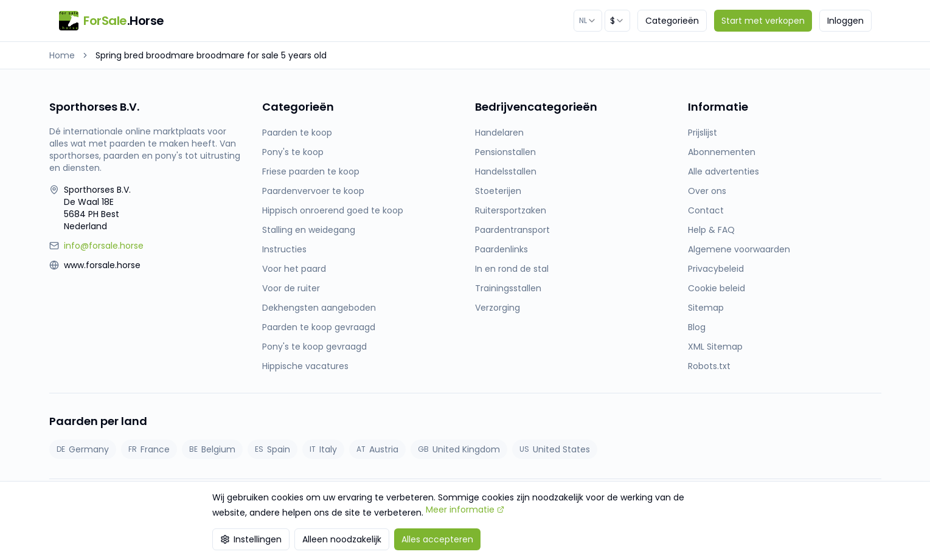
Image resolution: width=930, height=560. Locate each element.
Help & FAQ (711, 230)
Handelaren (499, 133)
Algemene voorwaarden (739, 249)
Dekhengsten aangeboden (319, 308)
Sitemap (706, 308)
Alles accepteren (437, 539)
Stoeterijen (498, 191)
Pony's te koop (293, 152)
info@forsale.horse (104, 246)
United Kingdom (459, 449)
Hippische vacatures (305, 366)
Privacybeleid (716, 269)
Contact (706, 210)
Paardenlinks (501, 249)
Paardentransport (512, 230)
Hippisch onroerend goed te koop (333, 210)
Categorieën (672, 21)
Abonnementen (722, 152)
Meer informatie (465, 510)
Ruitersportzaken (511, 210)
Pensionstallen (505, 152)
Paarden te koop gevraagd (319, 327)
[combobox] (588, 21)
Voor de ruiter (291, 288)
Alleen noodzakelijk (342, 539)
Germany (83, 449)
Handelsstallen (506, 171)
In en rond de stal (512, 269)
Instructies (284, 249)
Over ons (707, 191)
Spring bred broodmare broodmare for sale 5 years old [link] (211, 55)
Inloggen (845, 21)
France (149, 449)
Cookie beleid (717, 288)
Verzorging (498, 308)
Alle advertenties (724, 171)
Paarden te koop (297, 133)
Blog (697, 327)
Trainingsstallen (508, 288)
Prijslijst (703, 133)
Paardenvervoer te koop (313, 191)
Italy (323, 449)
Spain (272, 449)
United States (555, 449)
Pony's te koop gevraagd (314, 347)
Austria (377, 449)
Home (62, 55)
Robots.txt (709, 366)
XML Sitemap (715, 347)
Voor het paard (294, 269)
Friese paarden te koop (311, 171)
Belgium (212, 449)
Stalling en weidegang (309, 230)
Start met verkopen (763, 21)
